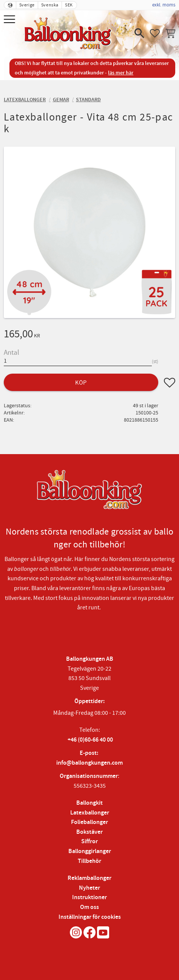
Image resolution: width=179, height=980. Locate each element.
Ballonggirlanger (90, 851)
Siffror (89, 842)
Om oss (89, 907)
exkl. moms (164, 5)
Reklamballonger (89, 878)
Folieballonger (89, 822)
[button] (10, 20)
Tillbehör (89, 861)
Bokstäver (89, 832)
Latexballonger (90, 813)
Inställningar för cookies (90, 917)
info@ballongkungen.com (89, 763)
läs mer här (121, 73)
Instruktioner (89, 897)
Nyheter (89, 888)
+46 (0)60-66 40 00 (90, 740)
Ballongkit (89, 803)
